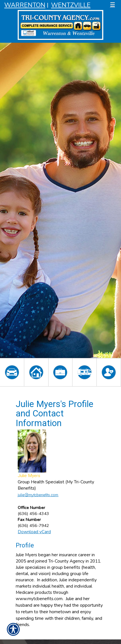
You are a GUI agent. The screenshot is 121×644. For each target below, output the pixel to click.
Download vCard (34, 532)
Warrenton (25, 5)
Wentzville (71, 5)
